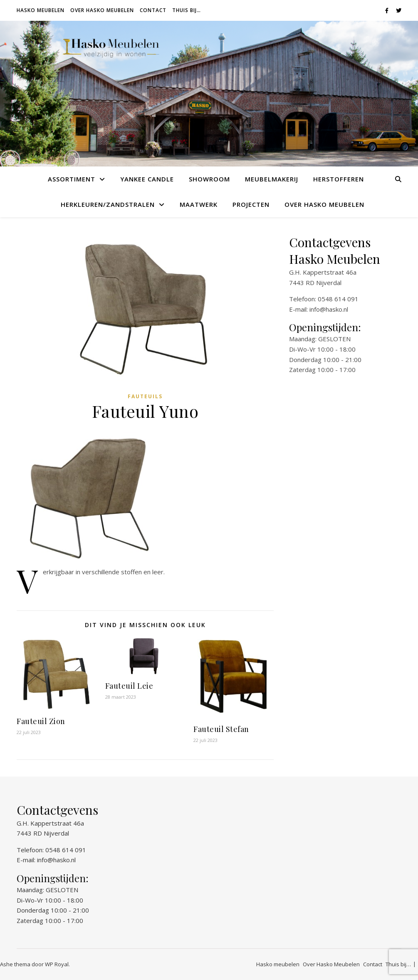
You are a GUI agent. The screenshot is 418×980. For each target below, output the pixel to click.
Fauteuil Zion (41, 721)
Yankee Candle (147, 179)
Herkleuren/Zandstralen (108, 204)
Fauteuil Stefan (221, 729)
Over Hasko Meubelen (102, 10)
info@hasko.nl (329, 309)
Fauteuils (145, 396)
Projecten (251, 204)
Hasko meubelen (41, 10)
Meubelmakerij (272, 179)
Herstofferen (339, 179)
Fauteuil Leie (129, 686)
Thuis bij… (187, 10)
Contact (153, 10)
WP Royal (57, 964)
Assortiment (72, 179)
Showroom (209, 179)
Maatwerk (199, 204)
